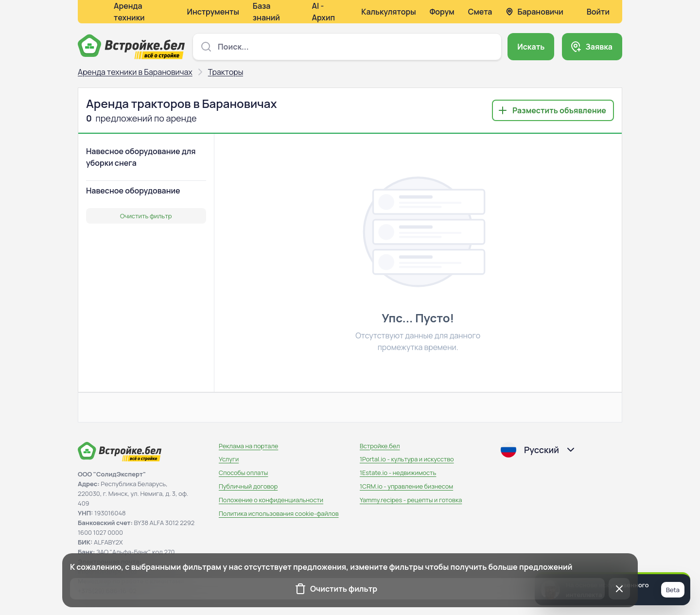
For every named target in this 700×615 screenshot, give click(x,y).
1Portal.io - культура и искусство (407, 459)
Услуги (229, 459)
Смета (480, 12)
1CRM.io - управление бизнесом (406, 486)
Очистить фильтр (146, 216)
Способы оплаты (243, 473)
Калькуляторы (388, 12)
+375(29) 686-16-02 (107, 591)
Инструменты (213, 12)
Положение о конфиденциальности (271, 500)
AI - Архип (323, 12)
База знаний (266, 12)
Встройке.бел (380, 446)
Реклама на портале (248, 446)
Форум (442, 12)
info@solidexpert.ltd (107, 571)
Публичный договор (248, 486)
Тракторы (226, 72)
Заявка (599, 47)
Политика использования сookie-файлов (279, 513)
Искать (531, 47)
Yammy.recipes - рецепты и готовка (411, 500)
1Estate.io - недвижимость (398, 473)
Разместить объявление (559, 110)
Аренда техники (129, 12)
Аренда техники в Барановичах (135, 72)
